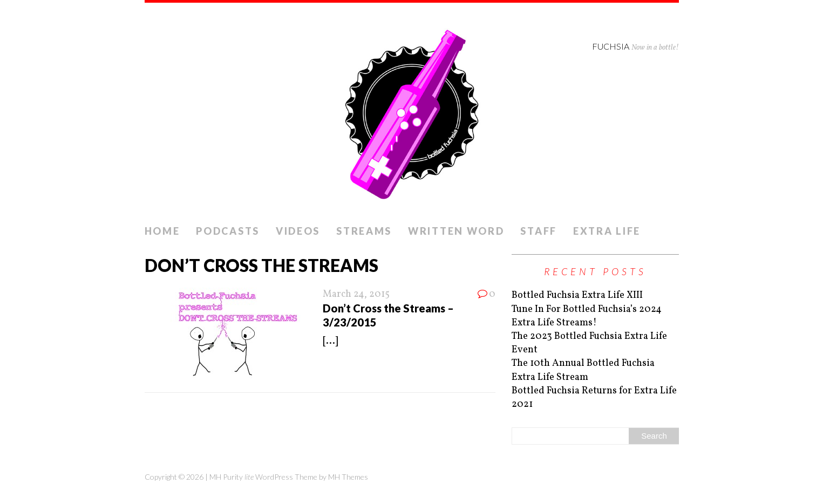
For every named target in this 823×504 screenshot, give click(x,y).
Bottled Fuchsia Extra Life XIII (577, 295)
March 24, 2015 (356, 294)
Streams (364, 231)
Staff (539, 231)
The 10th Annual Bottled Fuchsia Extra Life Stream (583, 370)
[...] (330, 341)
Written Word (456, 231)
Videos (298, 231)
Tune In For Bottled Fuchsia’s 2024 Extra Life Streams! (587, 316)
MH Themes (348, 477)
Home (162, 231)
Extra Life (607, 231)
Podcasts (228, 231)
